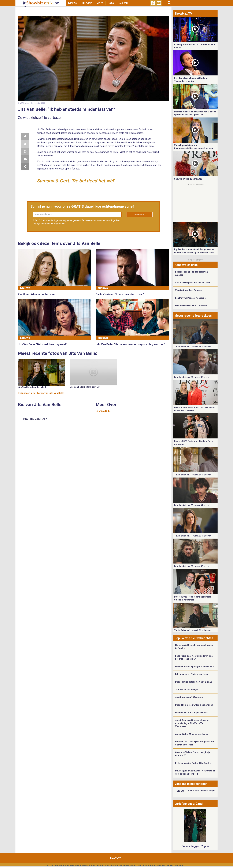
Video (100, 3)
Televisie (87, 3)
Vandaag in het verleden (191, 784)
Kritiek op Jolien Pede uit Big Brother (193, 763)
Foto (111, 3)
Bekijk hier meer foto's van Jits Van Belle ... (42, 393)
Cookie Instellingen (156, 865)
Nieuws (72, 3)
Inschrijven (139, 215)
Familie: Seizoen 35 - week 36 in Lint (192, 566)
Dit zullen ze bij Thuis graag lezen (192, 674)
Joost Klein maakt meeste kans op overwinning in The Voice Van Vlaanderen (192, 723)
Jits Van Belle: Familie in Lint (32, 387)
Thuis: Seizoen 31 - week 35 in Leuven (193, 347)
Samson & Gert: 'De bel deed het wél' (75, 181)
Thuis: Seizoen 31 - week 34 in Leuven (193, 475)
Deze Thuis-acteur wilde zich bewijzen (194, 705)
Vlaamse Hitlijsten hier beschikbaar (193, 283)
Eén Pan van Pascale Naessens (190, 298)
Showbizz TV (183, 14)
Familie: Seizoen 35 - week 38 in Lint (192, 377)
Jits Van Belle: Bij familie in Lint (85, 387)
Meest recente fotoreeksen (193, 316)
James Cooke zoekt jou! (187, 690)
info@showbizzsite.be (133, 865)
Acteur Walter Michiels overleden (192, 734)
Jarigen (123, 3)
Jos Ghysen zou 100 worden (189, 697)
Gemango (179, 865)
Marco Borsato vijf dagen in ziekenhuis (194, 667)
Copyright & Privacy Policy (108, 865)
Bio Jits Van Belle (35, 419)
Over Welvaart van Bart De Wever (191, 306)
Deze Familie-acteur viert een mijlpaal (194, 682)
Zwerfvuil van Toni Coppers (189, 290)
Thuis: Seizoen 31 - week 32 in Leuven (193, 630)
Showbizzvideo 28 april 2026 (188, 179)
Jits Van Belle (103, 411)
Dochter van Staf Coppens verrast (192, 712)
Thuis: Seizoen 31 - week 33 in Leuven (193, 536)
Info (91, 865)
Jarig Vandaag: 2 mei (189, 804)
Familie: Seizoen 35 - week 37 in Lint (192, 505)
